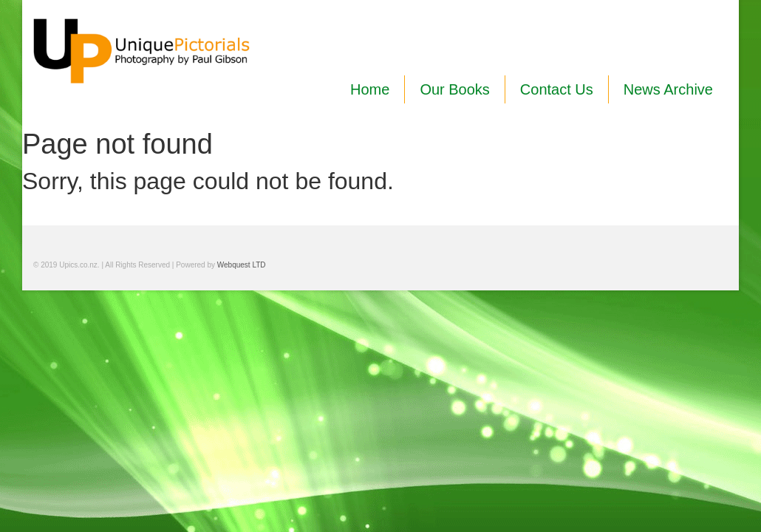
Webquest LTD (242, 265)
